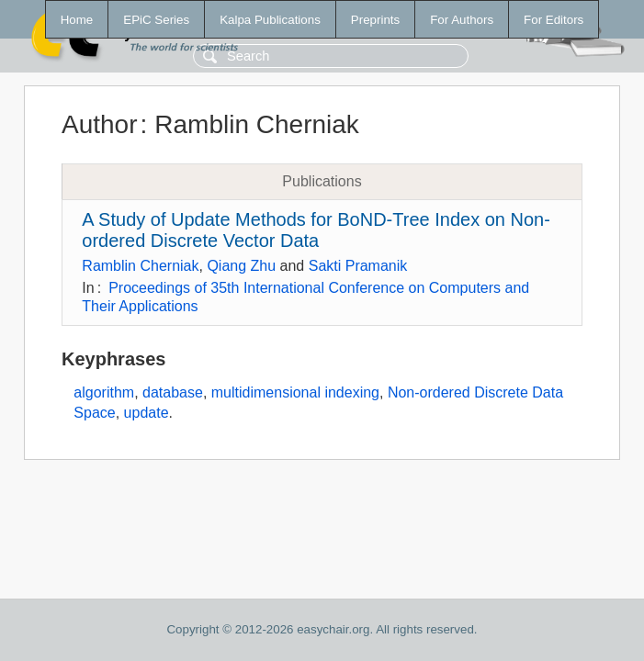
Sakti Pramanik (358, 266)
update (147, 413)
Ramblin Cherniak (140, 266)
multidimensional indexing (295, 392)
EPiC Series (156, 20)
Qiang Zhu (241, 266)
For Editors (554, 20)
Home (77, 20)
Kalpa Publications (270, 20)
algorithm (104, 392)
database (173, 392)
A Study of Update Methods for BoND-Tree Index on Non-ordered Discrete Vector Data (316, 230)
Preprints (375, 20)
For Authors (462, 20)
